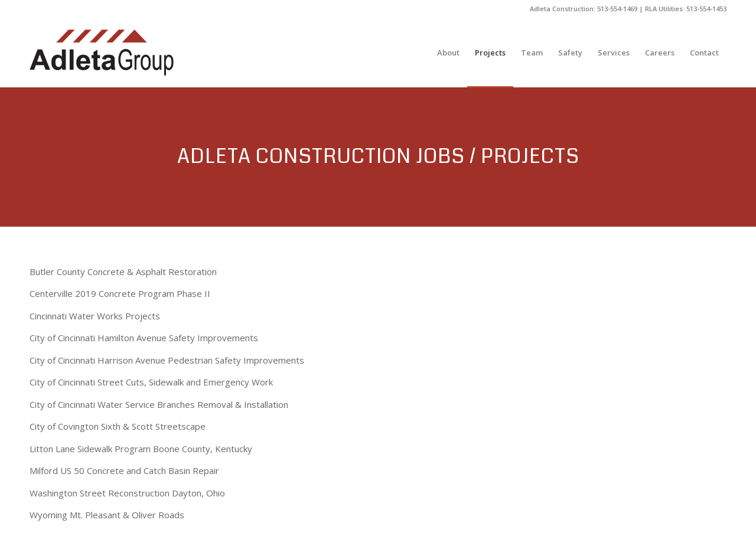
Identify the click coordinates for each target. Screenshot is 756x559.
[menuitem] (448, 53)
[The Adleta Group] (102, 53)
